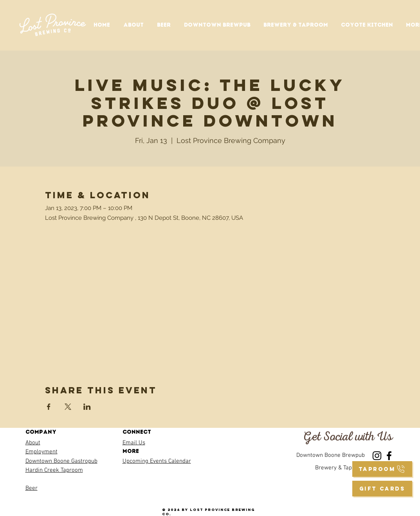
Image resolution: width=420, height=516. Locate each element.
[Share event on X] (68, 407)
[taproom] (382, 469)
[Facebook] (389, 456)
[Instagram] (377, 456)
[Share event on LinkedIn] (87, 407)
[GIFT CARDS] (382, 489)
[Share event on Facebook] (49, 407)
